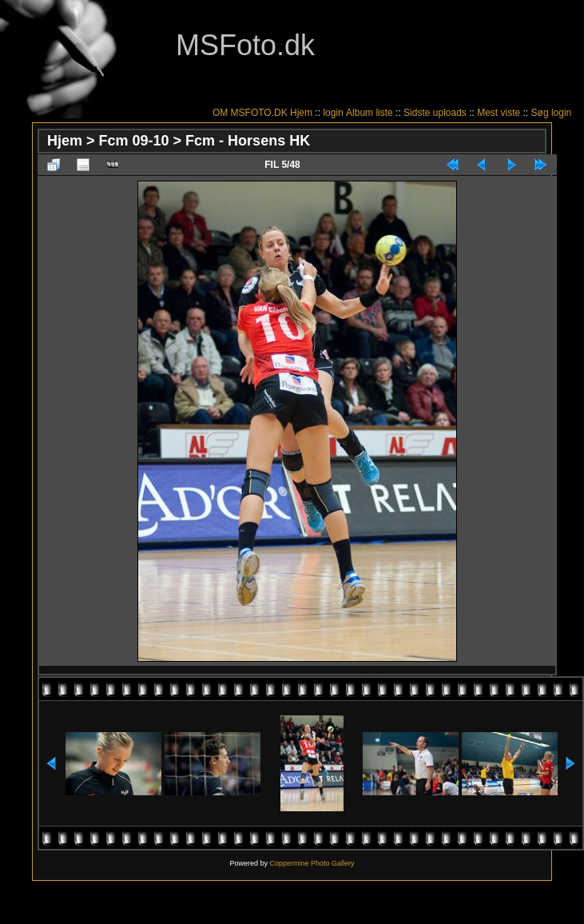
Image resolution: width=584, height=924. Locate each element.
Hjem (301, 113)
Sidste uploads (435, 113)
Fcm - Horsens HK (248, 141)
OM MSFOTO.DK (250, 113)
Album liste (369, 113)
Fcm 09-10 (134, 141)
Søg (540, 113)
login (333, 113)
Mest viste (499, 113)
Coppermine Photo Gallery (312, 863)
